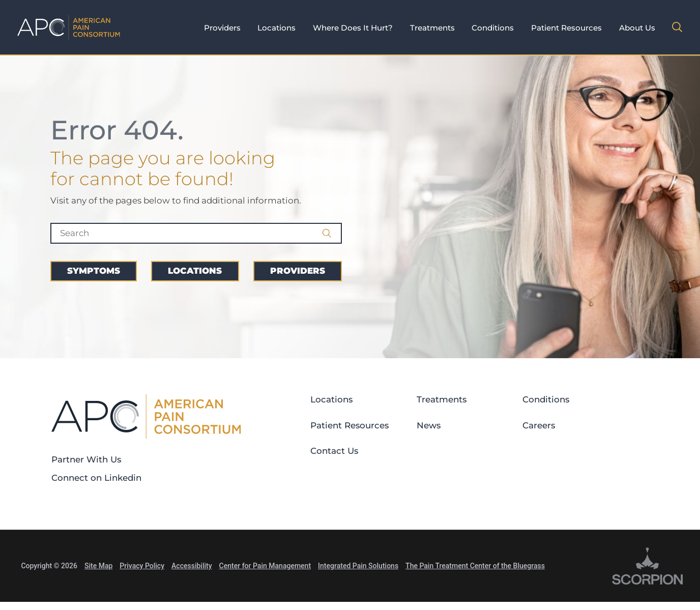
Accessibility (192, 566)
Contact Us (334, 451)
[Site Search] (677, 27)
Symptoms (94, 271)
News (429, 425)
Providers (222, 28)
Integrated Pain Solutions (358, 566)
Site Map (98, 566)
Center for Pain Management (265, 566)
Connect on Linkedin (96, 478)
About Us (637, 28)
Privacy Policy (142, 566)
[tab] (222, 28)
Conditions (493, 28)
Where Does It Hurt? (353, 28)
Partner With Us (86, 459)
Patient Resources (566, 28)
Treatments (432, 28)
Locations (276, 28)
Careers (539, 425)
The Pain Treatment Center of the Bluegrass (475, 566)
